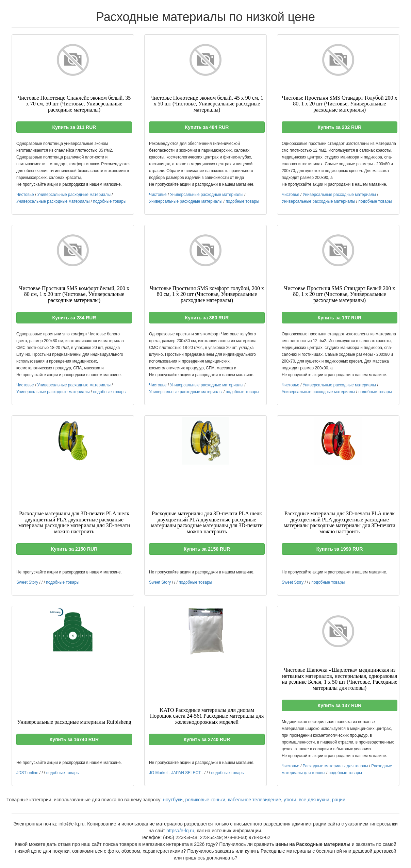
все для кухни (314, 800)
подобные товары (110, 201)
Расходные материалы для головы (335, 766)
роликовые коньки (205, 800)
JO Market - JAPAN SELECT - (176, 773)
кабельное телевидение (254, 800)
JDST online (27, 773)
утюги (290, 800)
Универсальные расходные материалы (74, 195)
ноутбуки (173, 800)
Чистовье (25, 195)
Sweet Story (27, 582)
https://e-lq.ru (180, 831)
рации (339, 800)
